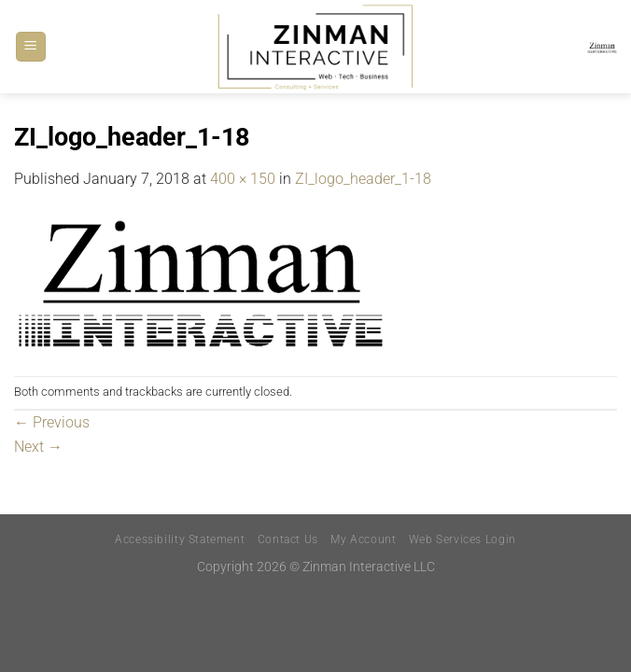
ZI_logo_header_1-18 (363, 179)
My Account (363, 539)
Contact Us (288, 539)
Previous (52, 422)
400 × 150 (243, 179)
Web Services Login (463, 539)
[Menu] (31, 47)
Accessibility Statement (180, 539)
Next (38, 447)
